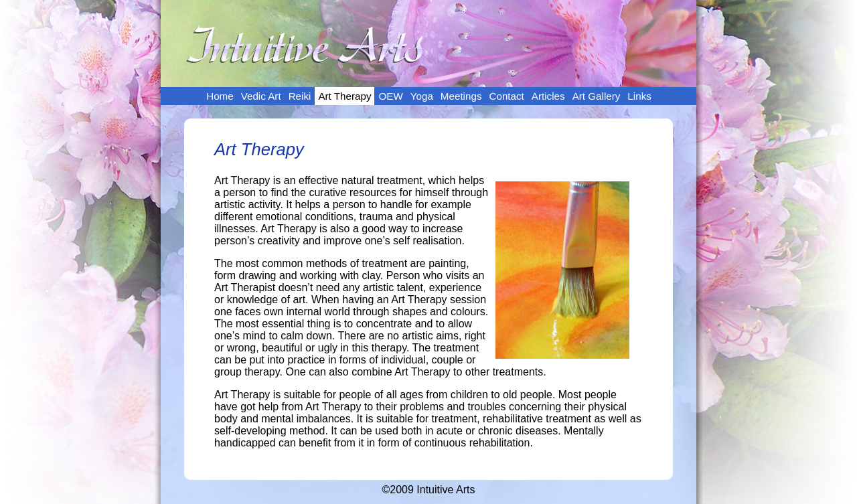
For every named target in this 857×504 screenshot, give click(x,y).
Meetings (461, 96)
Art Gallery (597, 96)
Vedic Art (261, 96)
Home (220, 96)
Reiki (300, 96)
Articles (548, 96)
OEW (390, 96)
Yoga (422, 96)
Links (639, 96)
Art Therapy (344, 96)
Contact (506, 96)
